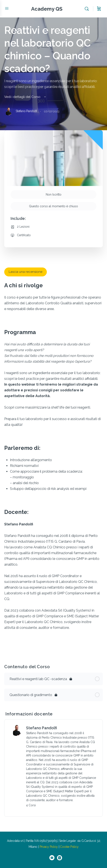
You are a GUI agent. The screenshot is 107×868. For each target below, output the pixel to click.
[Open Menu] (7, 8)
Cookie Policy (69, 847)
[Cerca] (88, 9)
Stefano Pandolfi (42, 728)
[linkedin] (60, 858)
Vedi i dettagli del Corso (25, 97)
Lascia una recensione (26, 272)
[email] (52, 858)
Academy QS (47, 9)
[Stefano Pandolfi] (16, 730)
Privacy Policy (49, 847)
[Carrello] (99, 9)
